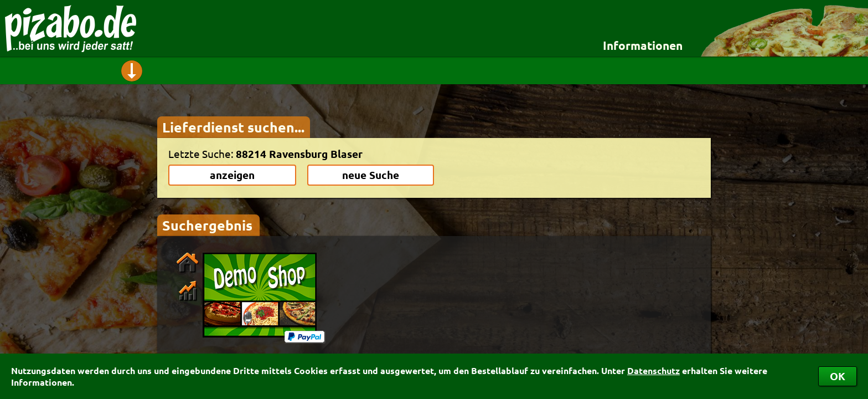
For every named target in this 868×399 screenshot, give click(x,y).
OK (838, 376)
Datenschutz (653, 370)
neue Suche (371, 175)
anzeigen (232, 175)
